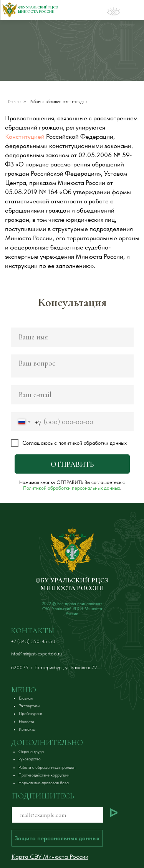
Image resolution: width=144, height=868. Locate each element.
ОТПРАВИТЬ (72, 464)
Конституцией (25, 136)
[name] (72, 337)
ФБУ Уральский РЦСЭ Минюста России (38, 10)
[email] (72, 395)
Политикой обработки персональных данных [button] (72, 488)
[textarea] (72, 366)
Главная (15, 101)
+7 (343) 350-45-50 (33, 641)
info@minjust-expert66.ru (36, 654)
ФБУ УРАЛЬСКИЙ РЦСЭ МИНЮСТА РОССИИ (72, 584)
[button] (29, 752)
